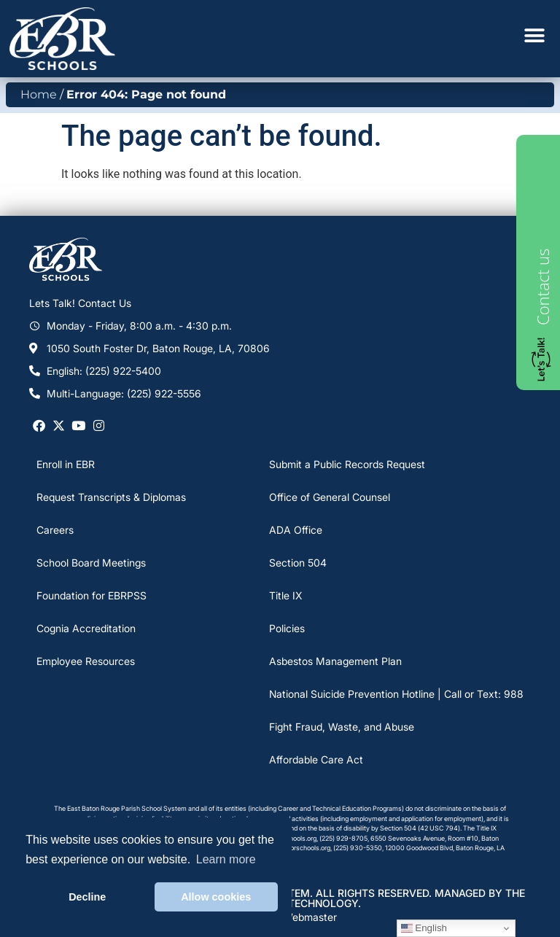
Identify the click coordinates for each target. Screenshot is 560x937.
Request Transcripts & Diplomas (111, 497)
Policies (287, 628)
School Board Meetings (91, 563)
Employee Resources (86, 661)
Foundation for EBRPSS (92, 595)
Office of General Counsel (330, 497)
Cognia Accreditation (86, 628)
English (424, 928)
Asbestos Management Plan (335, 661)
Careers (55, 530)
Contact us (542, 287)
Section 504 (298, 563)
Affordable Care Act (316, 759)
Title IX (285, 595)
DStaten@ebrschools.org (293, 848)
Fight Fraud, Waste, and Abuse (342, 727)
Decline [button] (87, 897)
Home (39, 94)
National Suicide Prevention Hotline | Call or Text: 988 (396, 694)
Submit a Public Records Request (347, 464)
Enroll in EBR (66, 464)
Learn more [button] (226, 859)
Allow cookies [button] (216, 897)
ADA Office (296, 530)
